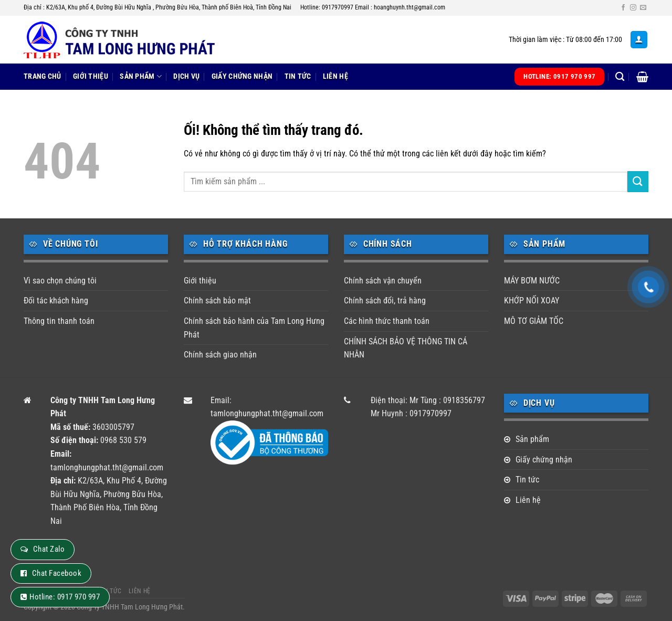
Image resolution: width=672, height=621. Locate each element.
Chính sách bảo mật (217, 301)
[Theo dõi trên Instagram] (633, 8)
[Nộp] (638, 181)
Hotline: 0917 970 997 (65, 597)
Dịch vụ (186, 76)
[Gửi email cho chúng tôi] (643, 8)
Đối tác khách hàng (56, 301)
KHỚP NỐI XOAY (532, 301)
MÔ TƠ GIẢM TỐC (534, 321)
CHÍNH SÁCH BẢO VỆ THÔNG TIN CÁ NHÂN (406, 348)
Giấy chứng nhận (242, 76)
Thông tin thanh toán (59, 321)
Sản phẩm (141, 76)
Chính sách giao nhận (220, 355)
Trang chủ (43, 76)
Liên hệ (335, 76)
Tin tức (298, 76)
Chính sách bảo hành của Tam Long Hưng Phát (254, 328)
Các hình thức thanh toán (387, 321)
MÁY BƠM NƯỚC (532, 281)
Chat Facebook (57, 573)
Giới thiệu (91, 76)
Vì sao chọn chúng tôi (60, 281)
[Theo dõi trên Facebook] (623, 8)
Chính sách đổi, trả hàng (385, 301)
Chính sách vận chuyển (383, 281)
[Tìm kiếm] (620, 77)
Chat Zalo (49, 549)
